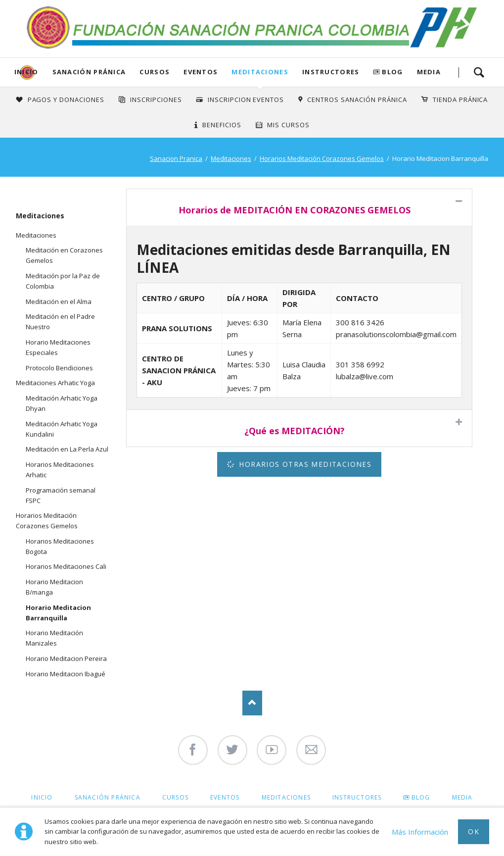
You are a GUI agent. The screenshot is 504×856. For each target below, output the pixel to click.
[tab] (299, 207)
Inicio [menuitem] (42, 797)
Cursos (155, 72)
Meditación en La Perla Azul (67, 449)
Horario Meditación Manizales (54, 638)
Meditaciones (260, 72)
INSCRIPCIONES (156, 100)
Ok (474, 831)
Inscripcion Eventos (246, 100)
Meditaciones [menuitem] (286, 797)
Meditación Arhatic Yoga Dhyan (62, 403)
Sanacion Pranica (176, 158)
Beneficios (222, 125)
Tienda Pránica (460, 100)
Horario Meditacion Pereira (66, 658)
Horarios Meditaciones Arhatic (60, 470)
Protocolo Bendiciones (59, 368)
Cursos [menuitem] (175, 797)
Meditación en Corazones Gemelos (64, 255)
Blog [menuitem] (421, 797)
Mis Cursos (288, 125)
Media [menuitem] (462, 797)
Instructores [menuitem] (357, 797)
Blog (392, 72)
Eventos (201, 72)
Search (479, 72)
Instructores (331, 72)
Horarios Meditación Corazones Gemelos (322, 158)
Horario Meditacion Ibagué (66, 674)
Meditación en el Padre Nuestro (60, 322)
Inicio (26, 72)
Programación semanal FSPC (61, 495)
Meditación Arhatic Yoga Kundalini (62, 429)
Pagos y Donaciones (66, 100)
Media (429, 72)
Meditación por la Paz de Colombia (63, 281)
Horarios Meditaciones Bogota (60, 546)
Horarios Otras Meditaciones (304, 464)
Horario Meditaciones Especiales (58, 347)
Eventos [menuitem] (225, 797)
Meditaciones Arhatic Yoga (55, 383)
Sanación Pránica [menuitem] (108, 797)
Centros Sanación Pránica (357, 100)
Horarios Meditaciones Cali (66, 566)
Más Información (420, 832)
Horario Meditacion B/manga (54, 587)
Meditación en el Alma (59, 302)
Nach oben (252, 703)
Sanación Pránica (89, 72)
